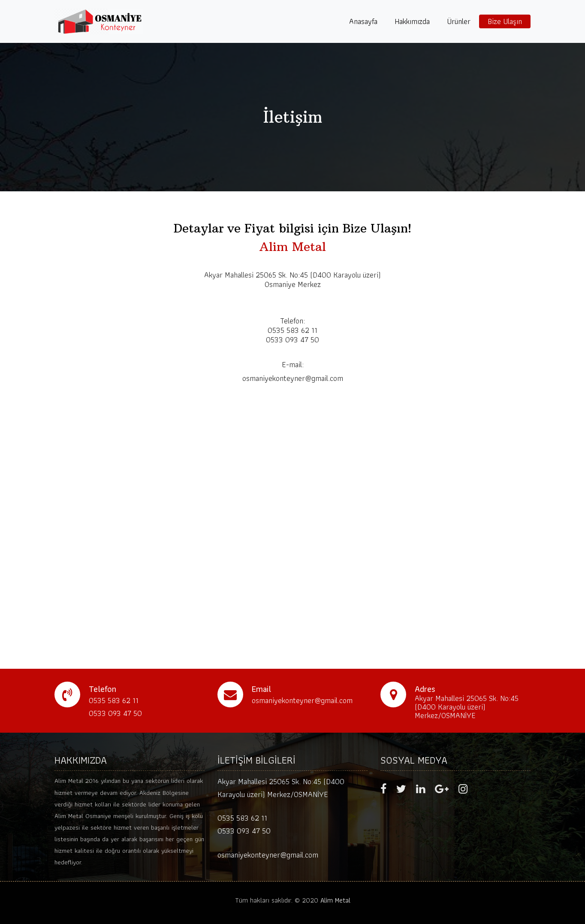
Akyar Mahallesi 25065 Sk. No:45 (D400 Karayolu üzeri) (292, 275)
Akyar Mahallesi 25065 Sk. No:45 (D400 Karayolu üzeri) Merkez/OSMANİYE (467, 707)
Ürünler (459, 21)
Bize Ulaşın (505, 21)
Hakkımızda (412, 21)
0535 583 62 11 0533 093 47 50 (244, 824)
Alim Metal (335, 900)
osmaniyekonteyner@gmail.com (268, 855)
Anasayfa (363, 21)
